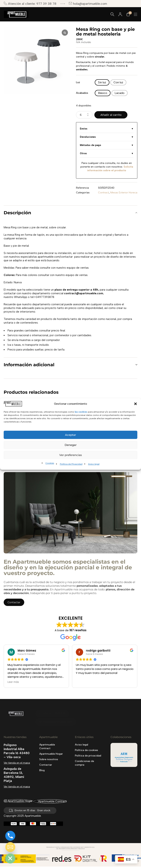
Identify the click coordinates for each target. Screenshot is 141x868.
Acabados (82, 93)
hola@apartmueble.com (88, 4)
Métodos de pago (90, 145)
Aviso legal (94, 464)
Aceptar (70, 435)
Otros (83, 153)
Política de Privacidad (71, 464)
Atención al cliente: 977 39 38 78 (30, 4)
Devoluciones (88, 137)
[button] (135, 404)
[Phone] (10, 836)
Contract (103, 193)
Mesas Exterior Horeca (124, 193)
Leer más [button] (13, 682)
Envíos (84, 129)
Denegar (71, 445)
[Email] (10, 847)
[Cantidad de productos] (84, 115)
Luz (78, 82)
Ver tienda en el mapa (17, 763)
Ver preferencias (71, 455)
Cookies (50, 463)
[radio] (102, 82)
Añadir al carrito (111, 115)
